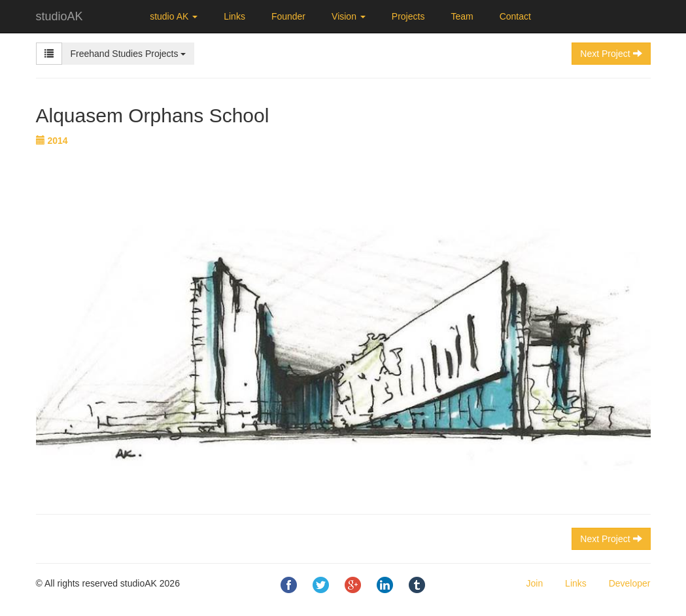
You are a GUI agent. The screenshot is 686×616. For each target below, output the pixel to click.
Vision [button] (349, 16)
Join (535, 583)
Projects (408, 16)
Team (462, 16)
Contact (515, 16)
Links (234, 16)
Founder (288, 16)
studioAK (60, 16)
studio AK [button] (174, 16)
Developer (630, 583)
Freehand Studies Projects (129, 54)
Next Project (611, 539)
